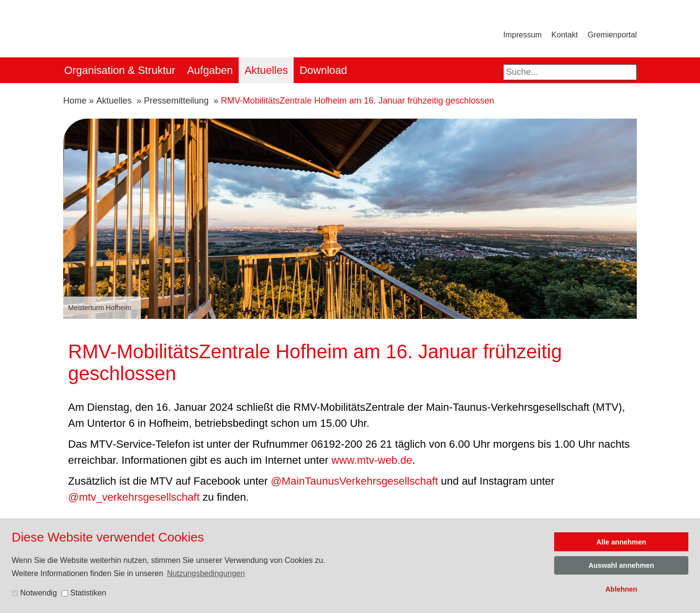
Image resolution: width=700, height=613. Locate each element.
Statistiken (84, 593)
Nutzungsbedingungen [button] (206, 573)
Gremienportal (612, 35)
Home (75, 101)
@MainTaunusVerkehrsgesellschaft (356, 481)
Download (323, 70)
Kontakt (564, 35)
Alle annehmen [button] (621, 542)
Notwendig (34, 593)
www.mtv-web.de (372, 460)
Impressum (522, 35)
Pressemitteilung (176, 101)
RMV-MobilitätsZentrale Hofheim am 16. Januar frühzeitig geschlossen (357, 101)
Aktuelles (266, 70)
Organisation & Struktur (120, 70)
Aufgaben (210, 70)
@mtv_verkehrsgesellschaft (134, 497)
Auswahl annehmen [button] (621, 565)
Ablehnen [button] (621, 589)
